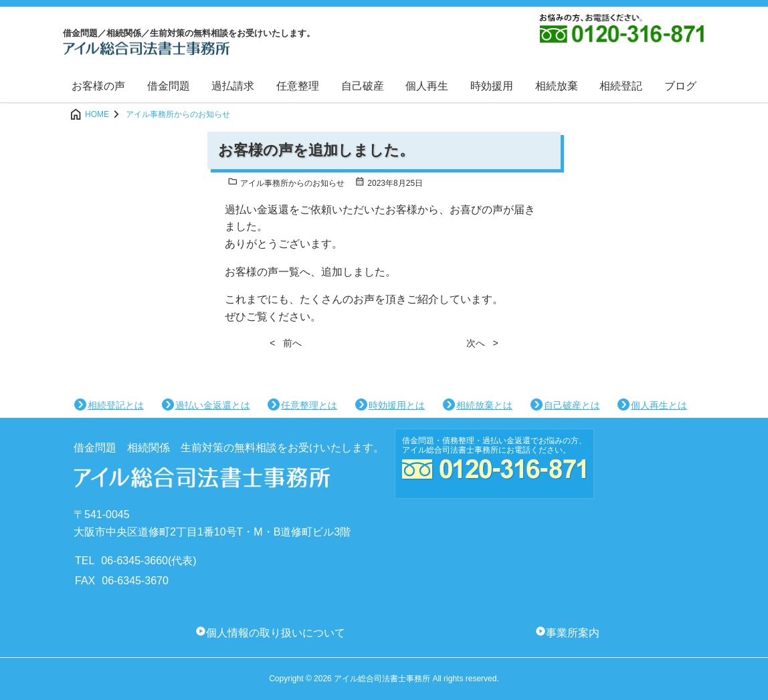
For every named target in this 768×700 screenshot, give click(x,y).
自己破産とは (572, 405)
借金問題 (169, 86)
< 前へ (286, 343)
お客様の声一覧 (262, 272)
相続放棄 (557, 86)
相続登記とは (116, 405)
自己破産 (363, 86)
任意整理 (298, 86)
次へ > (482, 343)
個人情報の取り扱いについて (276, 633)
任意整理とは (309, 405)
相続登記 (621, 86)
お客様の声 (98, 86)
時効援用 (492, 86)
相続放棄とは (484, 405)
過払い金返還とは (213, 405)
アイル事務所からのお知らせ (286, 184)
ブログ (680, 86)
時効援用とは (397, 405)
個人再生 (427, 86)
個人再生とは (659, 405)
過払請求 (233, 86)
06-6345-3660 (134, 561)
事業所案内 (573, 633)
